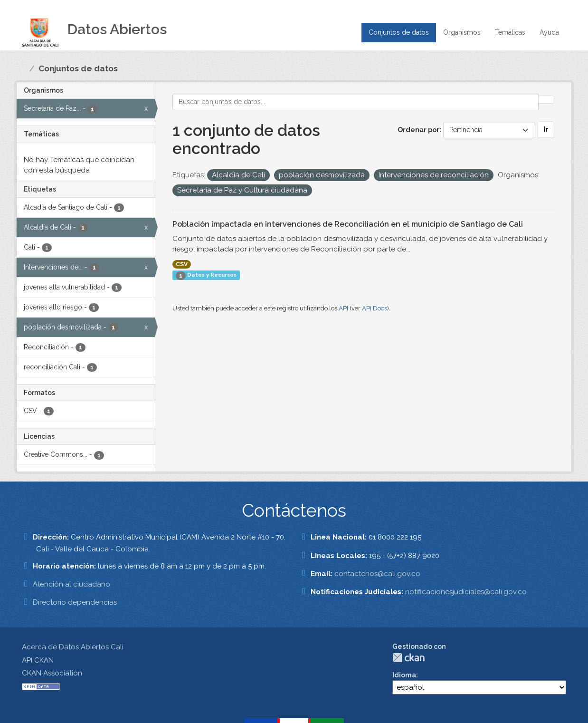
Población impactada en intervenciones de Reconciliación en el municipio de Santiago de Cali (348, 224)
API (343, 308)
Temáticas (510, 32)
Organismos (462, 32)
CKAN (408, 658)
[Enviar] (546, 99)
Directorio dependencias (75, 602)
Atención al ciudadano (71, 584)
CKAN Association (52, 673)
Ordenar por (418, 130)
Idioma (404, 675)
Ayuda (549, 32)
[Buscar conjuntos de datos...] (356, 102)
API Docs (375, 308)
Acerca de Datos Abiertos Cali (73, 647)
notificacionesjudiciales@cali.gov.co (466, 592)
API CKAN (38, 660)
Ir (546, 129)
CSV (182, 264)
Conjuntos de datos (399, 32)
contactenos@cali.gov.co (377, 574)
